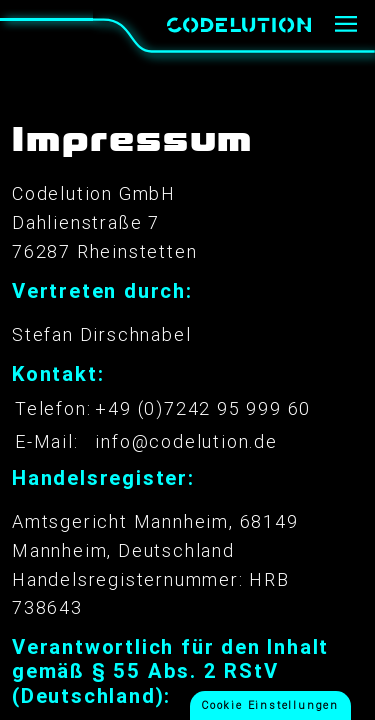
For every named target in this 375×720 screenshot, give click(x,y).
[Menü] (346, 25)
